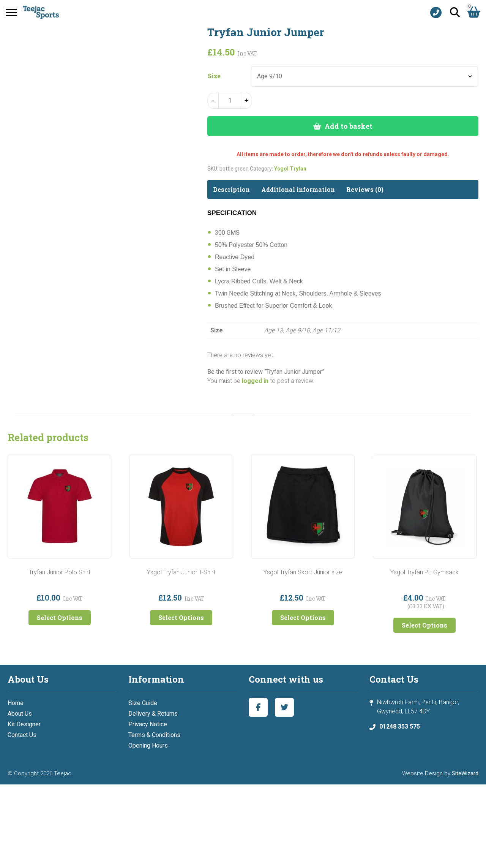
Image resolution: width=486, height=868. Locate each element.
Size (214, 76)
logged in (255, 381)
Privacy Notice (148, 724)
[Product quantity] (230, 101)
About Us (20, 714)
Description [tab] (231, 189)
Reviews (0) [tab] (365, 189)
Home (16, 703)
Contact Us (22, 735)
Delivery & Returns (153, 714)
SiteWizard (465, 773)
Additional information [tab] (298, 189)
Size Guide (143, 703)
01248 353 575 (400, 726)
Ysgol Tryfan (290, 169)
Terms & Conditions (154, 735)
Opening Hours (148, 745)
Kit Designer (24, 724)
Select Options (60, 617)
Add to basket (349, 126)
